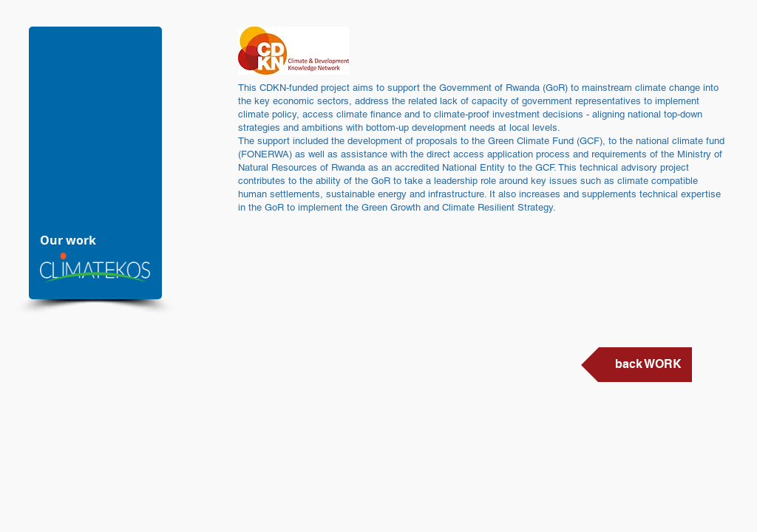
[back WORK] (637, 365)
